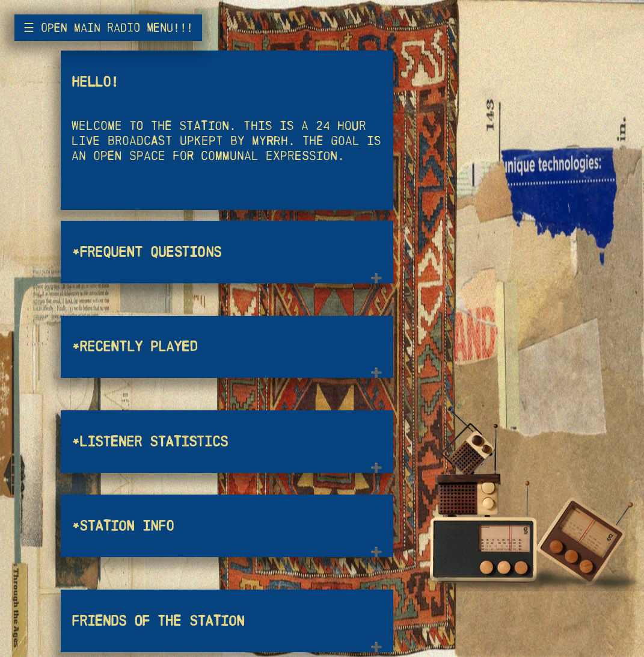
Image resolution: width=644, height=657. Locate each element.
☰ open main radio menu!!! (108, 28)
